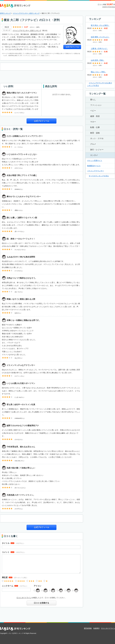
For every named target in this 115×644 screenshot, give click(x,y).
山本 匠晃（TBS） (98, 60)
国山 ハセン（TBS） (98, 72)
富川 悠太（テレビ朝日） (100, 25)
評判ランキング (5, 13)
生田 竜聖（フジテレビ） (100, 37)
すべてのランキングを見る (99, 176)
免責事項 (96, 628)
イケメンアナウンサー (96, 171)
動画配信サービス (94, 166)
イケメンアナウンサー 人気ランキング (26, 13)
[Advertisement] (41, 76)
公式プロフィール (72, 47)
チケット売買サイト (95, 161)
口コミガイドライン (24, 598)
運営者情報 (88, 628)
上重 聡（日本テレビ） (99, 49)
